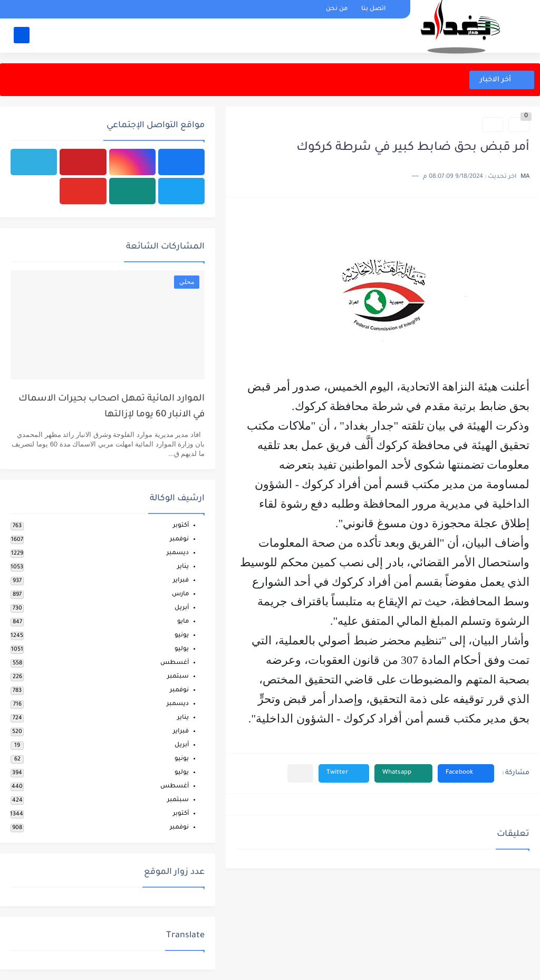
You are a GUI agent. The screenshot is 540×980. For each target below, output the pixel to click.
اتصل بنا (373, 9)
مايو (183, 622)
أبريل (182, 608)
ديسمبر (178, 553)
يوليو (182, 649)
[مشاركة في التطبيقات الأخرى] (300, 773)
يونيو (182, 636)
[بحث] (22, 35)
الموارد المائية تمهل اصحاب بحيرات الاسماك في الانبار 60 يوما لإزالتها (112, 407)
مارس (180, 594)
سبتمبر (178, 677)
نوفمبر (179, 540)
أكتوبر (181, 526)
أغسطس (175, 663)
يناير (183, 567)
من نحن (337, 9)
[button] (466, 773)
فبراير (181, 581)
